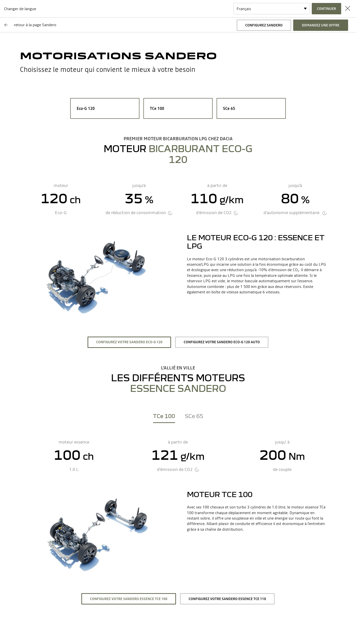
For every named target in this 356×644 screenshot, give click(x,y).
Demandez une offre (321, 25)
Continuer (326, 9)
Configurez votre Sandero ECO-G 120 (129, 342)
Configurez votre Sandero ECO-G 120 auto (222, 342)
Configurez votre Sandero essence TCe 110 (227, 599)
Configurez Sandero (264, 25)
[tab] (164, 417)
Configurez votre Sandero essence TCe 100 (129, 599)
